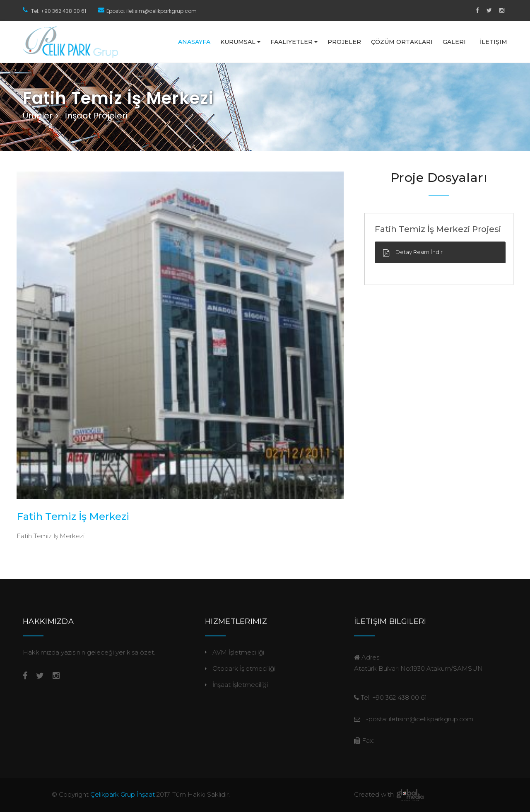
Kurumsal (240, 42)
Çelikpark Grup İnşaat (123, 794)
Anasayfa (194, 42)
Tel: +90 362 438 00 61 (59, 11)
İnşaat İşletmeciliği (240, 685)
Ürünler (38, 116)
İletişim (494, 42)
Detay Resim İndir (419, 252)
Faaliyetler (294, 42)
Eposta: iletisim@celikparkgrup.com (152, 11)
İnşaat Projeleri (96, 116)
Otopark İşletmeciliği (244, 668)
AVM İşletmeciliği (238, 652)
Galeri (454, 42)
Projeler (344, 42)
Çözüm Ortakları (402, 42)
